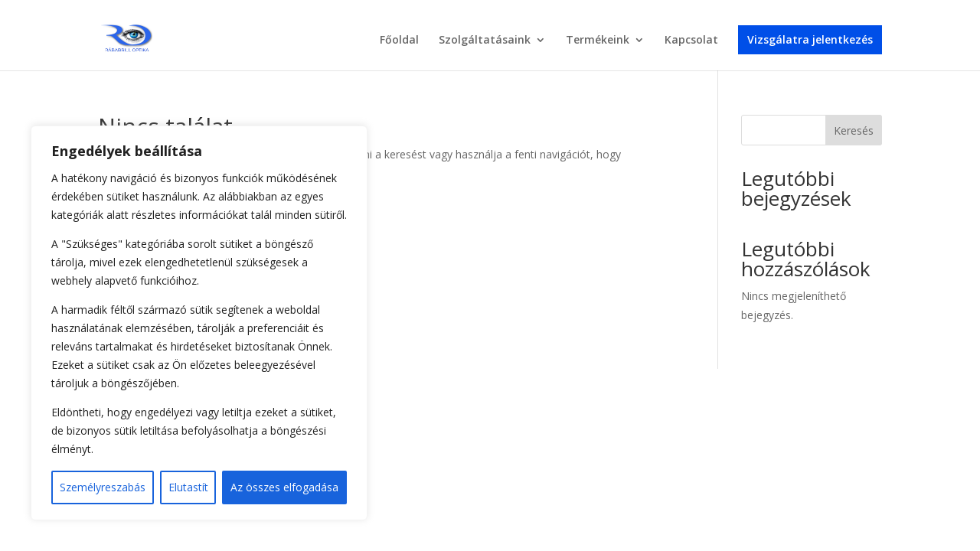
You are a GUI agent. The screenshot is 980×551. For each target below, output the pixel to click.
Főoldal (399, 41)
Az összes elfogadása (284, 487)
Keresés (854, 130)
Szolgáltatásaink (485, 41)
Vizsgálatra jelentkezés (810, 39)
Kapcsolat (691, 41)
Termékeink (598, 41)
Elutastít (188, 487)
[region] (199, 323)
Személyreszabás (103, 487)
